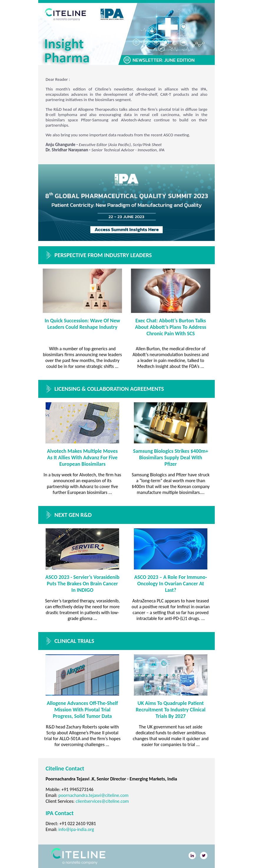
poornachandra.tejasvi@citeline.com (94, 795)
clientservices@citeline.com (102, 801)
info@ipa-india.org (76, 829)
